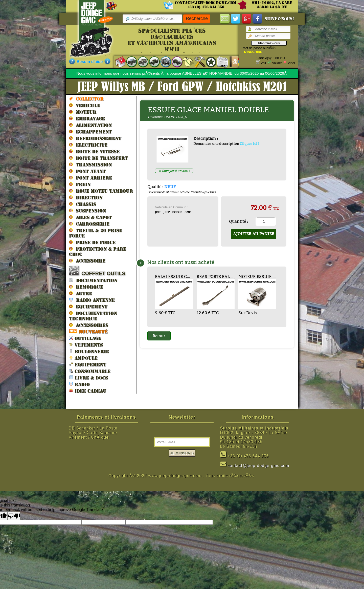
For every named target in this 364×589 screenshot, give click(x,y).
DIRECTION (86, 197)
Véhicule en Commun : (172, 207)
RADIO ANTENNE (92, 300)
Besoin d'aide (90, 62)
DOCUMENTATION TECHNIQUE (93, 316)
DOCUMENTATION (93, 280)
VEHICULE (85, 105)
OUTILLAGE (85, 338)
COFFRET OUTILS (97, 271)
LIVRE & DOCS (88, 378)
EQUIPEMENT (88, 307)
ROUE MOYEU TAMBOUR (101, 191)
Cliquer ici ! (249, 144)
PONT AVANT (87, 171)
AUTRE (81, 293)
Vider (291, 63)
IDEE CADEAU (88, 391)
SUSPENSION (87, 211)
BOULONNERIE (89, 351)
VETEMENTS (86, 345)
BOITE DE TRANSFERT (98, 158)
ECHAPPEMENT (90, 132)
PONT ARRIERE (90, 178)
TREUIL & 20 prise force (96, 233)
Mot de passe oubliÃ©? (259, 48)
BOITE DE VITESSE (94, 151)
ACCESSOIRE (87, 261)
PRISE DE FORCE (92, 242)
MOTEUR (83, 112)
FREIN (80, 184)
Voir (263, 63)
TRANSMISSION (90, 165)
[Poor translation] (14, 516)
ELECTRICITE (88, 145)
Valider (277, 63)
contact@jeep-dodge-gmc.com (206, 3)
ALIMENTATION (90, 125)
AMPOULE (83, 358)
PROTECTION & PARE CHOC (98, 251)
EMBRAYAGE (87, 118)
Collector (86, 99)
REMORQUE (86, 287)
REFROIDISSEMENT (95, 138)
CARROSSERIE (89, 224)
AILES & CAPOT (90, 217)
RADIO (79, 384)
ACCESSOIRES (89, 325)
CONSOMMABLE (90, 371)
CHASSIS (83, 204)
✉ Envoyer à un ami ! (174, 171)
